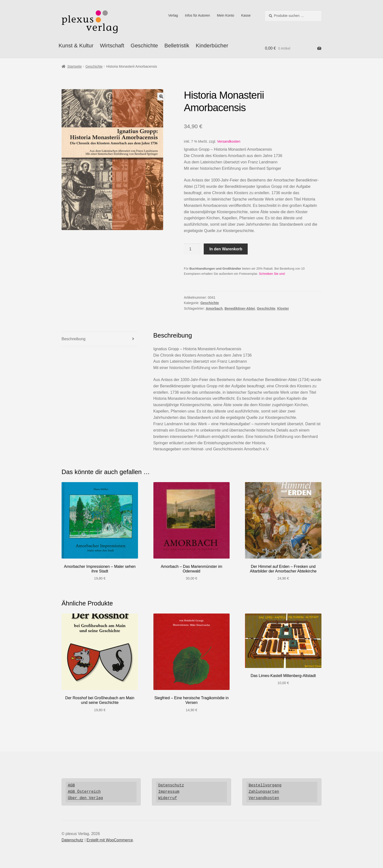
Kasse (246, 15)
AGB (71, 785)
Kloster (283, 308)
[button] (161, 96)
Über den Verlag (85, 798)
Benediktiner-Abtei (240, 308)
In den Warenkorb (226, 249)
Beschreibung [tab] (74, 339)
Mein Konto (226, 15)
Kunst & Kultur (76, 46)
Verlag (173, 15)
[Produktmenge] (192, 249)
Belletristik (177, 46)
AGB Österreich (84, 792)
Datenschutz (171, 785)
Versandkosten (229, 141)
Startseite (75, 66)
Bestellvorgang (265, 785)
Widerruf (168, 798)
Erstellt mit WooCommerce (110, 840)
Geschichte (144, 46)
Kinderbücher (212, 46)
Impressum (169, 792)
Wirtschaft (112, 46)
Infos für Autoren (197, 15)
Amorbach (214, 308)
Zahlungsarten (264, 792)
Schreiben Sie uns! (272, 274)
